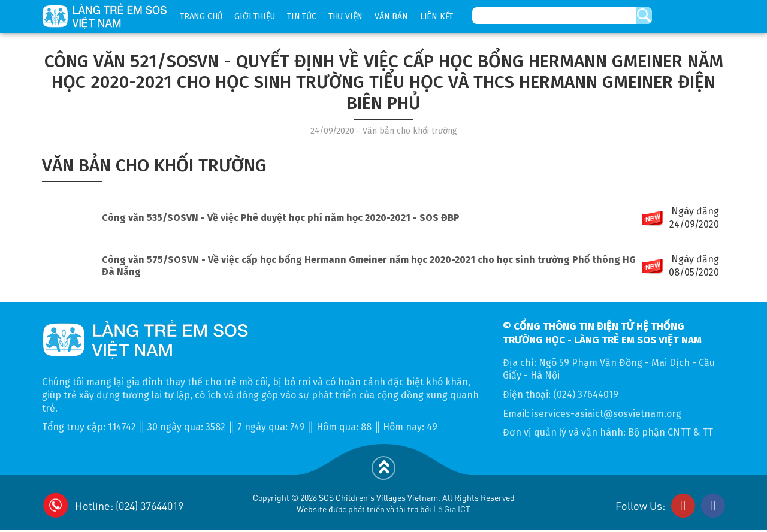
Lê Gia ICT (452, 509)
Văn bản (391, 16)
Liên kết (437, 16)
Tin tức (302, 16)
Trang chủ (201, 16)
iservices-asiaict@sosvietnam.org (606, 414)
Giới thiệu (255, 16)
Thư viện (345, 16)
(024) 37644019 (586, 395)
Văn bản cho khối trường (154, 165)
